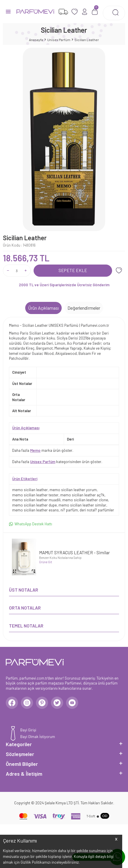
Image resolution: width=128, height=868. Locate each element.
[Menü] (8, 11)
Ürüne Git (46, 562)
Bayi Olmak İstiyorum (38, 737)
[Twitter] (57, 703)
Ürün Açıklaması (43, 308)
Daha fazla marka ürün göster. (43, 450)
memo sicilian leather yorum (73, 490)
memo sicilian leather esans (35, 510)
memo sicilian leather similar (82, 505)
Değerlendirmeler (84, 308)
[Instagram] (27, 703)
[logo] (35, 12)
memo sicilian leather (30, 490)
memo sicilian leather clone (85, 500)
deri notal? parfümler (97, 510)
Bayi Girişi (28, 730)
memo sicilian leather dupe (34, 505)
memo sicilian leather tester (35, 495)
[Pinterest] (42, 703)
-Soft (91, 816)
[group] (64, 139)
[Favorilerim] (63, 12)
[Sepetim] (95, 12)
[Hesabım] (85, 12)
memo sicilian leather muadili (36, 500)
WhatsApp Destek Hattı (31, 524)
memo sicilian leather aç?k (82, 495)
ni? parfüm (69, 510)
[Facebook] (12, 703)
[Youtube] (72, 703)
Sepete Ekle (73, 270)
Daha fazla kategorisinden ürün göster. (57, 462)
